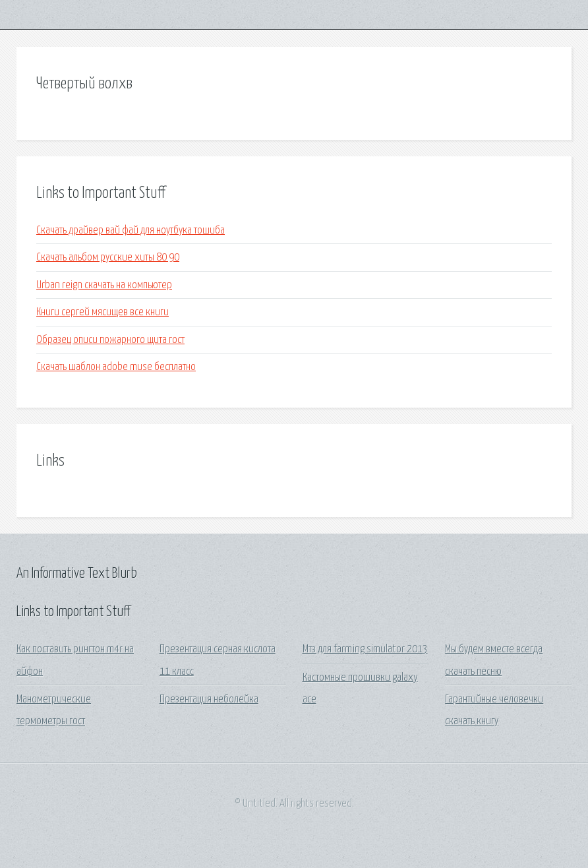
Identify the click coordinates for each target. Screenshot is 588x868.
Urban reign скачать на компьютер (104, 285)
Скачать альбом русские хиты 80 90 (108, 258)
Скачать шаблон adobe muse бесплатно (116, 367)
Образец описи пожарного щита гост (110, 340)
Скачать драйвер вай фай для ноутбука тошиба (131, 231)
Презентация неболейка (209, 699)
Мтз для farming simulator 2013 (365, 649)
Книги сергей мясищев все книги (103, 312)
